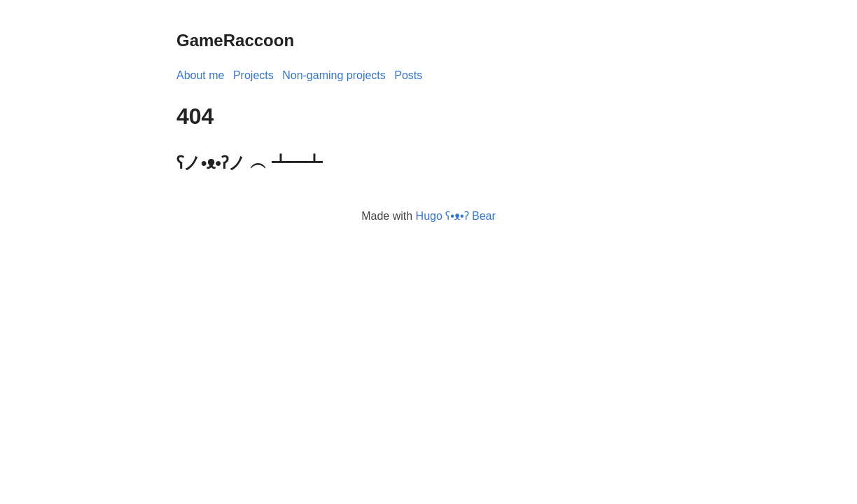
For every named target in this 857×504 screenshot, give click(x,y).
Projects (253, 75)
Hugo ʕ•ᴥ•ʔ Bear (456, 216)
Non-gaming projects (334, 75)
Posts (408, 75)
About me (200, 75)
